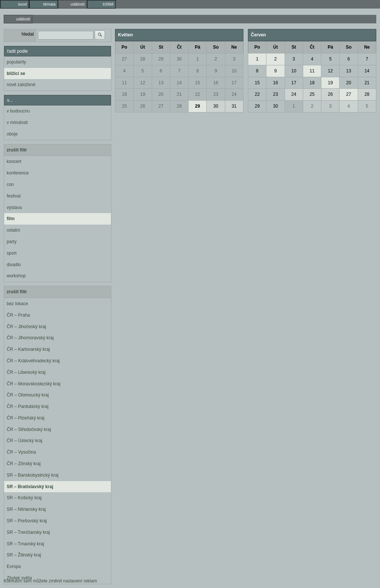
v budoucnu (18, 111)
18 (124, 94)
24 (234, 94)
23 (216, 94)
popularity (16, 62)
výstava (14, 208)
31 (234, 106)
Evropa (14, 566)
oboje (12, 134)
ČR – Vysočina (21, 452)
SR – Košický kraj (24, 498)
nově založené (21, 85)
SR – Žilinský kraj (24, 555)
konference (18, 173)
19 (143, 94)
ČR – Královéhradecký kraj (33, 361)
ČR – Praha (18, 315)
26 (143, 106)
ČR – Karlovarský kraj (28, 349)
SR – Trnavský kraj (25, 544)
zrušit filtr (17, 150)
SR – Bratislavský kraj (30, 487)
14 (179, 83)
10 (234, 71)
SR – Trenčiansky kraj (28, 532)
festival (14, 196)
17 (234, 83)
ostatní (13, 230)
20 (161, 94)
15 (198, 83)
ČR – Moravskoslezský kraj (34, 384)
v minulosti (17, 122)
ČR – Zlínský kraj (24, 464)
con (10, 184)
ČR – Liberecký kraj (26, 372)
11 (124, 83)
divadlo (14, 265)
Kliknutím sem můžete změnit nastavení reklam (50, 581)
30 (179, 59)
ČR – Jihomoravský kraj (30, 338)
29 (161, 59)
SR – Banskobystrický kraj (32, 475)
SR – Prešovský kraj (27, 521)
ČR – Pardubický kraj (28, 406)
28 (143, 59)
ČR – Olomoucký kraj (28, 395)
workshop (16, 276)
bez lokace (17, 304)
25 (124, 106)
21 (179, 94)
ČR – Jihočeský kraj (26, 327)
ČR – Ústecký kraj (24, 441)
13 (161, 83)
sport (12, 253)
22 (198, 94)
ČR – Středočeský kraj (29, 429)
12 (143, 83)
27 (124, 59)
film (11, 219)
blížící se (16, 73)
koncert (14, 161)
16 (216, 83)
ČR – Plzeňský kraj (25, 418)
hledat (28, 34)
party (12, 242)
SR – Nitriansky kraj (26, 509)
